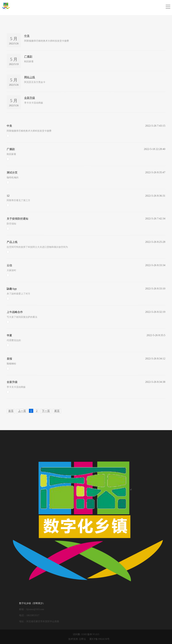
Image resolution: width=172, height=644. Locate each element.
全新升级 (30, 98)
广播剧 (28, 56)
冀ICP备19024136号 (99, 639)
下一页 (46, 411)
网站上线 (30, 77)
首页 (11, 411)
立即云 (82, 639)
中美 (27, 36)
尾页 (57, 411)
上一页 (22, 411)
